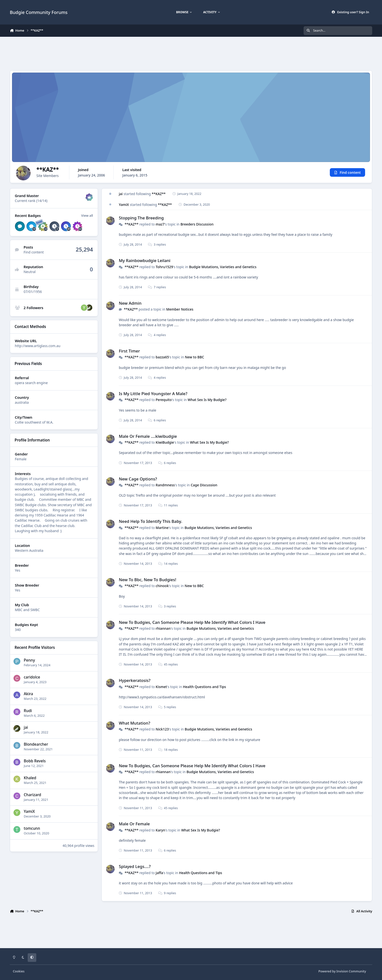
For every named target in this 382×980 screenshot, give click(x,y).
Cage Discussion (204, 485)
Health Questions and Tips (205, 687)
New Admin (130, 303)
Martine (162, 528)
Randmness (165, 485)
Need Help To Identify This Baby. (150, 521)
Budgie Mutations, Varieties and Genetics (223, 267)
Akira (28, 694)
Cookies (19, 971)
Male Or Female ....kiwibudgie (148, 436)
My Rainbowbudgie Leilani (145, 261)
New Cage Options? (138, 479)
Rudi (28, 711)
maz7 (160, 224)
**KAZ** (159, 194)
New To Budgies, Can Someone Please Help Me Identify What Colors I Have (192, 622)
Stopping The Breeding (141, 218)
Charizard (32, 795)
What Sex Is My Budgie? (207, 400)
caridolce (32, 677)
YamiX (29, 812)
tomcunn (32, 828)
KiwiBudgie (165, 442)
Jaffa (159, 873)
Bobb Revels (35, 761)
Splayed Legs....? (135, 867)
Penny (29, 660)
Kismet (161, 687)
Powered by (342, 971)
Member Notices (180, 309)
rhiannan (163, 628)
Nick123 (162, 729)
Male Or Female (134, 824)
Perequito (164, 400)
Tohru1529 (164, 267)
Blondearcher (36, 744)
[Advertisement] (191, 53)
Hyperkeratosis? (135, 681)
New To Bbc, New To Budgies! (148, 580)
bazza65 (162, 357)
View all (87, 215)
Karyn (160, 830)
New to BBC (195, 357)
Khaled (30, 778)
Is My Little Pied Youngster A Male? (153, 394)
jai (26, 728)
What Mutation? (135, 723)
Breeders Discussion (197, 224)
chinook (162, 586)
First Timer (129, 351)
